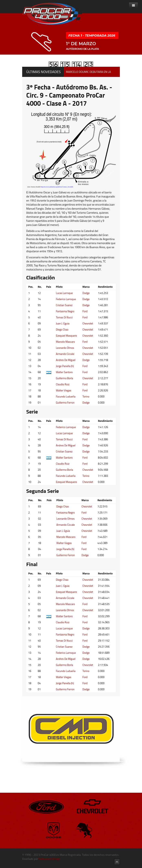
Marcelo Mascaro (66, 342)
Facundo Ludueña (66, 396)
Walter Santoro (64, 372)
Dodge (86, 293)
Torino (86, 396)
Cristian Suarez (64, 305)
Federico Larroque (66, 299)
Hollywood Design (49, 859)
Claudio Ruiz (63, 384)
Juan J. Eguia (63, 323)
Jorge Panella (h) (65, 366)
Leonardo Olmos (65, 348)
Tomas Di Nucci (64, 317)
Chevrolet (88, 323)
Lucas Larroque (64, 293)
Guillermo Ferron (65, 403)
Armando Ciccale (65, 354)
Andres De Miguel (66, 360)
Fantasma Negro (65, 311)
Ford (85, 311)
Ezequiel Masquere (66, 336)
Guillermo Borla (64, 378)
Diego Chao (62, 330)
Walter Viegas (64, 390)
